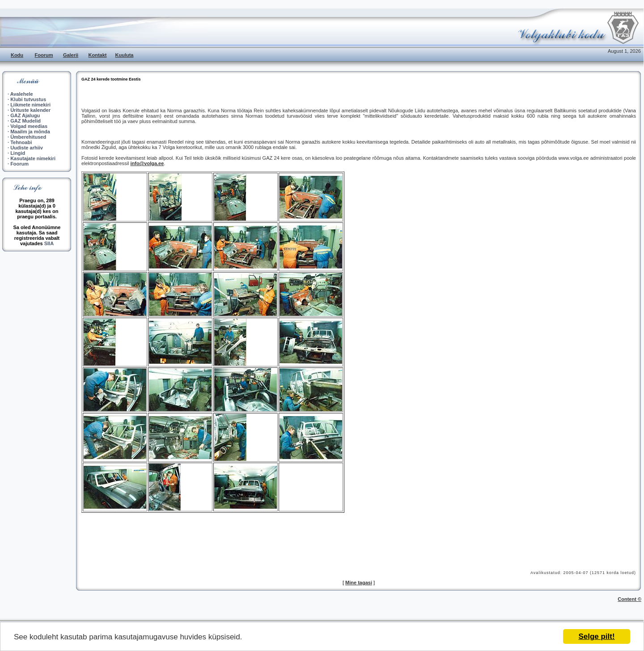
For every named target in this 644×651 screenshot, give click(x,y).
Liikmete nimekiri (30, 105)
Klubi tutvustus (28, 99)
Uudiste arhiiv (27, 148)
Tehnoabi (21, 142)
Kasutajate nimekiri (33, 158)
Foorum (44, 55)
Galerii (71, 55)
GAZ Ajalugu (25, 115)
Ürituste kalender (30, 110)
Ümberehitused (28, 137)
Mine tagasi (359, 583)
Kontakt (98, 55)
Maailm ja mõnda (30, 132)
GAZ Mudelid (25, 121)
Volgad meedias (29, 126)
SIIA (49, 243)
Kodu (17, 55)
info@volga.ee (147, 163)
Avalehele (22, 94)
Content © (629, 599)
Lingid (18, 153)
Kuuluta (125, 55)
